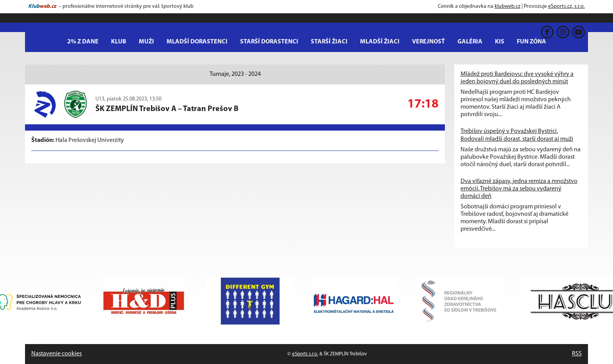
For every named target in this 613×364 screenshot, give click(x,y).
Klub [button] (119, 42)
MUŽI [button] (146, 42)
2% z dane (83, 42)
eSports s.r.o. (305, 354)
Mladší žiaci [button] (380, 42)
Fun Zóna (531, 42)
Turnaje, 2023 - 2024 (235, 74)
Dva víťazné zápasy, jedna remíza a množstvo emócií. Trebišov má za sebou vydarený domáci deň (519, 189)
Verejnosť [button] (428, 42)
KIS (500, 42)
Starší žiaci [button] (329, 42)
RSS (577, 354)
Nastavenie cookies (56, 354)
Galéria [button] (470, 42)
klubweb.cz (507, 6)
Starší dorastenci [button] (269, 42)
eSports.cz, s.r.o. (566, 6)
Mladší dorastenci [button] (197, 42)
